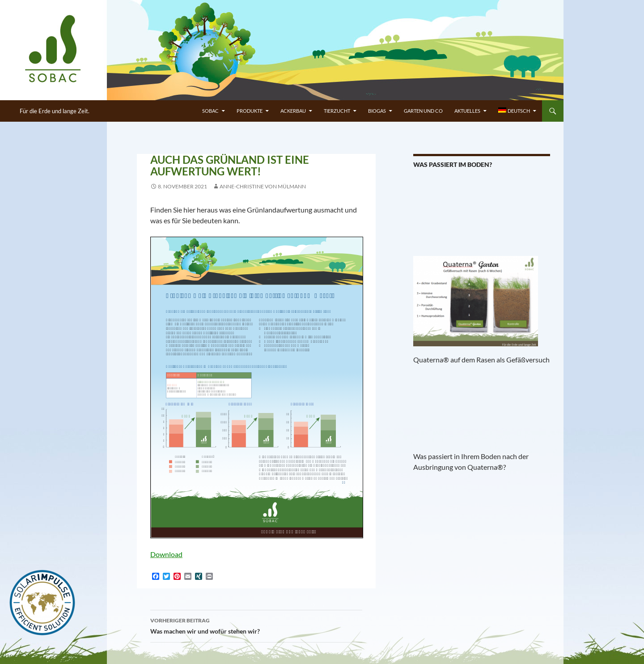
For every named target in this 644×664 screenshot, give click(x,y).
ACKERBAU (293, 111)
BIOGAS (377, 111)
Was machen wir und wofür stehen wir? (256, 625)
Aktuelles (467, 111)
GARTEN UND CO (423, 111)
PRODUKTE (250, 111)
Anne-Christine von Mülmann (263, 186)
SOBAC (210, 111)
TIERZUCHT (337, 111)
